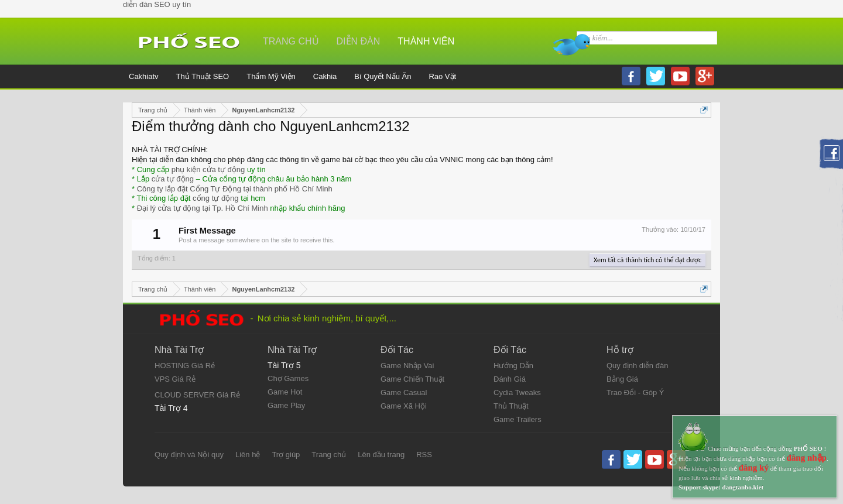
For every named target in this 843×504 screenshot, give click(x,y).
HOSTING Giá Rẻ (185, 366)
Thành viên (426, 41)
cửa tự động (173, 179)
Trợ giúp (286, 455)
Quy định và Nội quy (189, 455)
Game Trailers (518, 419)
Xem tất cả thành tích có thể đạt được (647, 260)
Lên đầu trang (381, 455)
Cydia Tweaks (517, 392)
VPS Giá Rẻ (175, 379)
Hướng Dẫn (513, 366)
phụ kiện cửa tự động (208, 169)
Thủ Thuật (511, 406)
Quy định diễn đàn (637, 366)
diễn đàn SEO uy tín (157, 4)
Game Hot (285, 392)
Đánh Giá (510, 379)
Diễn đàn (359, 41)
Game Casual (404, 392)
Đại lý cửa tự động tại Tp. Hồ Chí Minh (203, 208)
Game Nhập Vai (407, 366)
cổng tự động (216, 198)
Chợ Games (288, 378)
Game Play (286, 405)
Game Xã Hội (404, 406)
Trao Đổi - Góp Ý (635, 392)
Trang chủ (291, 41)
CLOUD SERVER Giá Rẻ (197, 395)
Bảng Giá (622, 379)
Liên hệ (248, 455)
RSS (424, 455)
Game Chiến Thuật (412, 379)
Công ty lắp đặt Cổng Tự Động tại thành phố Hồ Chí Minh (235, 189)
